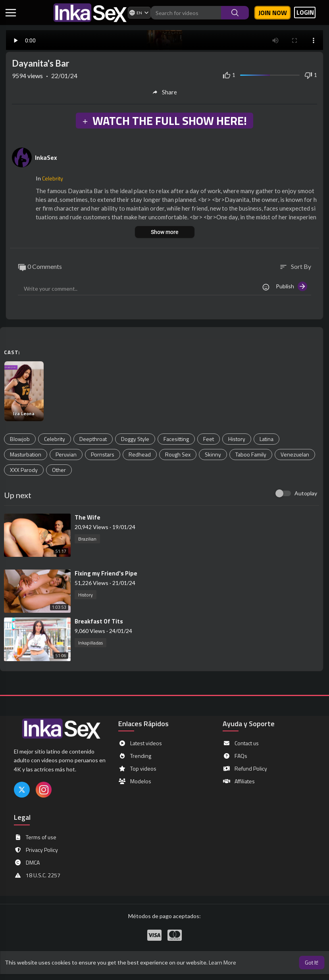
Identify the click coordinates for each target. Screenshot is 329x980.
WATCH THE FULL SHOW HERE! (164, 121)
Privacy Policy (36, 850)
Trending (135, 756)
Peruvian (66, 454)
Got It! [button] (312, 962)
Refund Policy (245, 769)
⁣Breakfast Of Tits (99, 621)
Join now (273, 13)
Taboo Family (251, 454)
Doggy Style (135, 439)
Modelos (135, 781)
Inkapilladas (90, 643)
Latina (266, 439)
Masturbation (26, 454)
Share (164, 92)
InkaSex (46, 157)
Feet (209, 439)
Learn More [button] (222, 962)
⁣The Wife (88, 517)
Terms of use (35, 837)
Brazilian (87, 539)
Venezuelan (295, 454)
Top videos (137, 769)
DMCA (27, 863)
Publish (291, 286)
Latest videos (140, 743)
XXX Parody (24, 470)
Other (59, 470)
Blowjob (20, 439)
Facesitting (176, 439)
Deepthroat (93, 439)
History (237, 439)
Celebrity (53, 178)
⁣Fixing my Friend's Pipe (106, 573)
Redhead (140, 454)
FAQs (235, 756)
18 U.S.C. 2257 (37, 875)
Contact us (241, 743)
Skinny (213, 454)
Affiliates (239, 781)
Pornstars (103, 454)
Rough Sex (178, 454)
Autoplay (306, 493)
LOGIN (305, 12)
